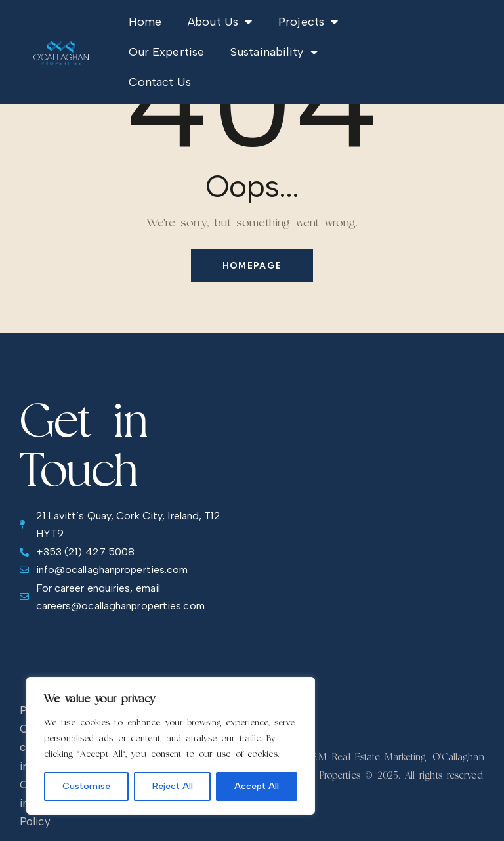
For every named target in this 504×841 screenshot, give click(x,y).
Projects (308, 22)
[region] (171, 746)
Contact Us (160, 82)
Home (145, 22)
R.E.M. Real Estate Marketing (366, 757)
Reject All (173, 786)
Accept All (257, 786)
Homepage (252, 265)
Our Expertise (166, 52)
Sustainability (274, 52)
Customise (86, 786)
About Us (220, 22)
